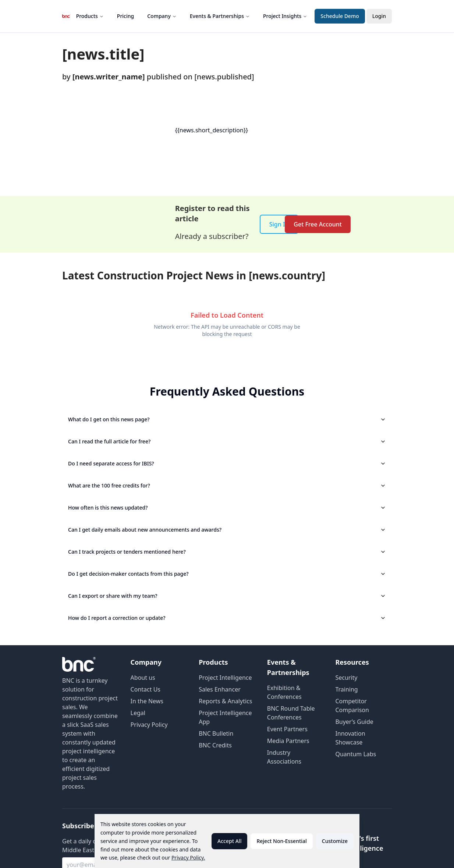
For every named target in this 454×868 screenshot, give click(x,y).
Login (379, 16)
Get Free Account (318, 224)
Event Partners (287, 729)
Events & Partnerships (220, 16)
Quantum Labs (356, 754)
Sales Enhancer (220, 689)
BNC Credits (215, 745)
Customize (335, 841)
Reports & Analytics (225, 701)
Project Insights (285, 16)
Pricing (125, 16)
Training (346, 689)
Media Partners (288, 741)
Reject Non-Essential (281, 841)
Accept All (229, 841)
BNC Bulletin (216, 733)
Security (346, 678)
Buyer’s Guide (354, 722)
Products (90, 16)
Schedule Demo (340, 16)
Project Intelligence (225, 678)
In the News (147, 701)
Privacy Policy (149, 725)
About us (143, 678)
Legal (138, 713)
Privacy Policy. (188, 858)
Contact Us (146, 689)
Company (162, 16)
